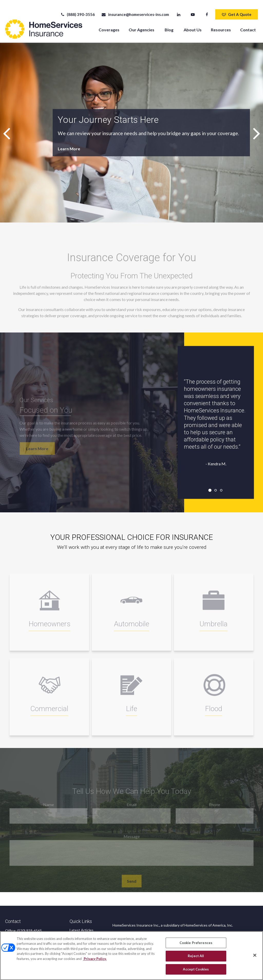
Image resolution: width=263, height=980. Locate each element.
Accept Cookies (196, 972)
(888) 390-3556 (77, 10)
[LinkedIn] (179, 10)
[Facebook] (207, 10)
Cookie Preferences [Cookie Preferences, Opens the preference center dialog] (196, 945)
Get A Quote (237, 10)
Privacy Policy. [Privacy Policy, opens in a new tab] (95, 961)
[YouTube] (193, 10)
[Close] (255, 957)
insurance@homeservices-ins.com (135, 10)
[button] (109, 25)
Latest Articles (82, 926)
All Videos (78, 932)
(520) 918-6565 (30, 926)
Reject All (196, 958)
